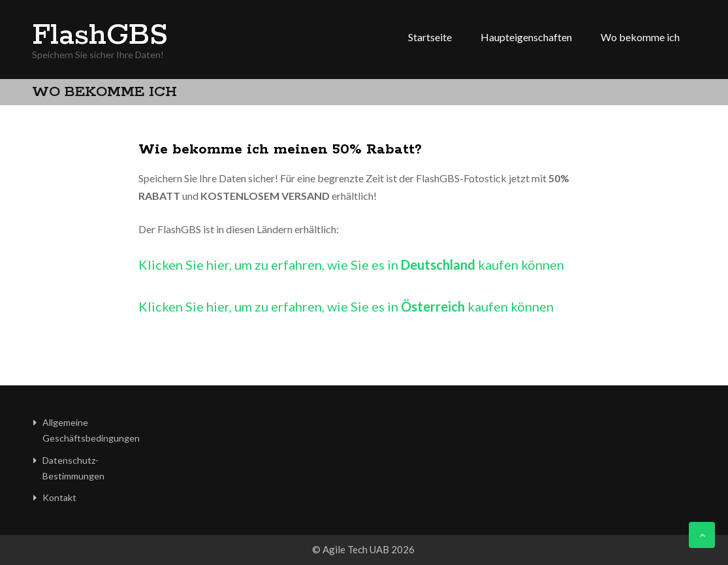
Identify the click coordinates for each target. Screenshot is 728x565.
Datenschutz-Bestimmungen (73, 468)
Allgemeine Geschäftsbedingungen (91, 430)
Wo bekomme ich (640, 37)
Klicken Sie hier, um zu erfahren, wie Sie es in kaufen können (351, 265)
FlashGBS (100, 36)
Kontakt (59, 497)
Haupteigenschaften (526, 37)
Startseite (430, 37)
